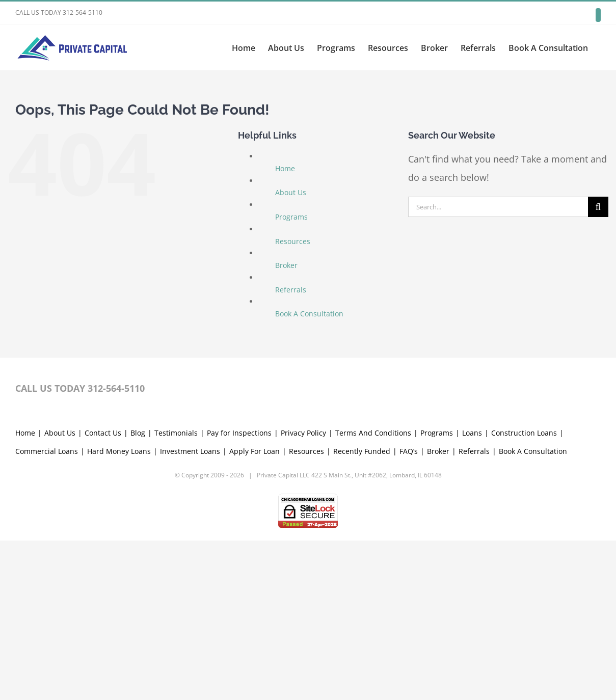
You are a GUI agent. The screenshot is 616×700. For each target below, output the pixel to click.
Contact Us (103, 592)
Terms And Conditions (373, 592)
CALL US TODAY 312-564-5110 (59, 12)
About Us (291, 192)
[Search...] (498, 207)
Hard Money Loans (119, 611)
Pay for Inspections (239, 592)
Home (285, 168)
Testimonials (176, 592)
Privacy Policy (303, 592)
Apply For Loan (255, 611)
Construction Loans (524, 592)
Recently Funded (362, 611)
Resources (293, 241)
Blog (138, 592)
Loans (472, 592)
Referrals (291, 290)
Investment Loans (190, 611)
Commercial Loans (47, 611)
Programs (291, 217)
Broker (286, 265)
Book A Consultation (309, 314)
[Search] (598, 207)
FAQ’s (409, 611)
